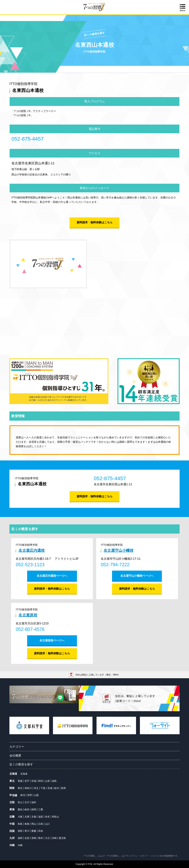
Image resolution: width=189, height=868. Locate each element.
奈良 (47, 817)
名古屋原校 (28, 615)
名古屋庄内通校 (32, 550)
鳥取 (20, 824)
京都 (34, 817)
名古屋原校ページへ (52, 640)
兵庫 (27, 817)
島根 (27, 824)
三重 (41, 810)
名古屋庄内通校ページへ (52, 576)
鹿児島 (62, 838)
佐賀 (27, 838)
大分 (47, 838)
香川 (27, 831)
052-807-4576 (30, 629)
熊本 (41, 838)
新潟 (23, 795)
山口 (47, 824)
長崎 (34, 838)
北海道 (24, 774)
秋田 (41, 781)
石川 (27, 802)
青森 (20, 781)
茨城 (50, 788)
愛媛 (34, 831)
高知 (41, 831)
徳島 (20, 831)
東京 (20, 788)
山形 (47, 781)
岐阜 (27, 810)
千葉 (43, 788)
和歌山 (55, 817)
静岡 (34, 810)
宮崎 (54, 838)
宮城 (34, 781)
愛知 (20, 810)
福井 (34, 802)
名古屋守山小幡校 (119, 550)
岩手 (27, 781)
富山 (20, 802)
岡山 (34, 824)
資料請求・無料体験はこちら (95, 222)
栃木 (57, 788)
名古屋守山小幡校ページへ (137, 576)
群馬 (63, 788)
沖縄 (20, 845)
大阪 (20, 817)
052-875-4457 (28, 139)
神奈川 (28, 788)
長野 (30, 795)
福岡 (20, 838)
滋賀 (41, 817)
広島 (41, 824)
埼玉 (36, 788)
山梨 (36, 795)
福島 (54, 781)
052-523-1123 (30, 565)
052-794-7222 (115, 565)
